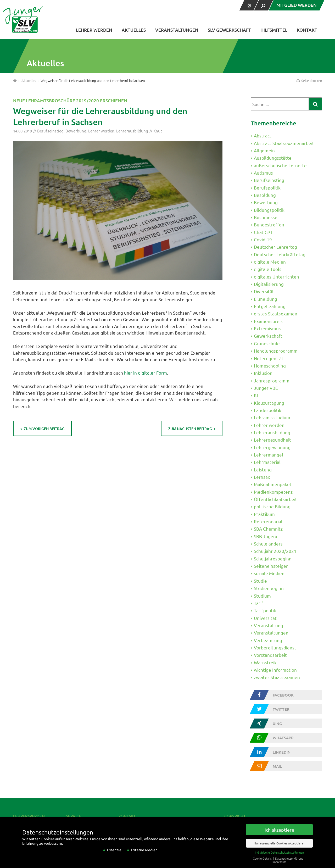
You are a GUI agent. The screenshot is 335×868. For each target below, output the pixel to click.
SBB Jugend (266, 536)
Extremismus (267, 328)
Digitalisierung (269, 284)
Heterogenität (269, 358)
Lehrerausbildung (132, 131)
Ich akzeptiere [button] (279, 834)
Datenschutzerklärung (290, 863)
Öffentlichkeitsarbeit (275, 499)
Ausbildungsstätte (273, 158)
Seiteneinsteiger (271, 566)
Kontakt (307, 30)
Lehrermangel (269, 455)
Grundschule (267, 343)
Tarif (259, 603)
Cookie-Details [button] (263, 863)
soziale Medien (269, 573)
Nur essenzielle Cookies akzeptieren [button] (280, 847)
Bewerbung (76, 131)
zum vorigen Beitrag (44, 429)
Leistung (263, 469)
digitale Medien (270, 262)
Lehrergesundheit (272, 440)
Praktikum (264, 514)
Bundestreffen (269, 224)
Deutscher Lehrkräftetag (280, 254)
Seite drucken (309, 80)
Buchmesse (266, 217)
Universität (265, 618)
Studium (262, 595)
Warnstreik (265, 662)
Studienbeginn (269, 588)
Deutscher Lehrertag (275, 247)
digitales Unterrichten (277, 277)
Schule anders (268, 544)
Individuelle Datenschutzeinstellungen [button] (279, 856)
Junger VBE (266, 388)
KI (256, 395)
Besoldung (265, 195)
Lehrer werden (94, 30)
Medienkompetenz (273, 492)
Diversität (264, 291)
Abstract (263, 135)
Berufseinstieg (50, 131)
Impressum (279, 866)
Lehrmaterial (267, 462)
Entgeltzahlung (270, 306)
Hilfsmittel (274, 30)
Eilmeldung (266, 299)
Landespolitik (268, 410)
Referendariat (268, 521)
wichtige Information (275, 670)
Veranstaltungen (177, 30)
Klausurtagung (269, 402)
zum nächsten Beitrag (190, 429)
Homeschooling (270, 366)
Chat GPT (263, 232)
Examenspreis (268, 321)
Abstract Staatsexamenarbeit (284, 143)
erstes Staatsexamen (276, 313)
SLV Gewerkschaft (229, 30)
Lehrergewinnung (272, 447)
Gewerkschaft (268, 336)
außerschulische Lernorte (280, 165)
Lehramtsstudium (272, 417)
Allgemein (264, 150)
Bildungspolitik (269, 210)
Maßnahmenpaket (273, 484)
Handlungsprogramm (276, 351)
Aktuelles (134, 30)
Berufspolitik (267, 187)
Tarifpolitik (265, 610)
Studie (260, 581)
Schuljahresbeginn (273, 558)
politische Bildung (272, 506)
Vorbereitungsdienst (275, 647)
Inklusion (263, 373)
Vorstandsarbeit (270, 655)
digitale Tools (268, 269)
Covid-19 (263, 239)
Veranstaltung (269, 625)
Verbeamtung (268, 640)
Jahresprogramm (272, 380)
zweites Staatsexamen (277, 677)
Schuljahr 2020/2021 (275, 551)
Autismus (263, 173)
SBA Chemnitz (268, 529)
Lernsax (262, 477)
